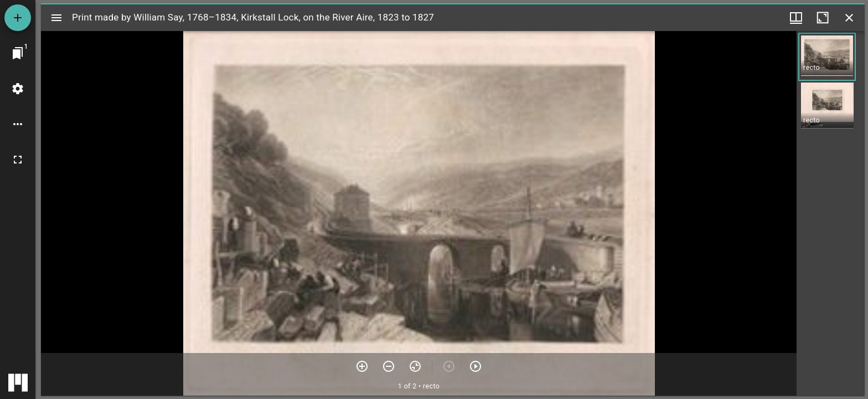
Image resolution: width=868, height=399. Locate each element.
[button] (827, 57)
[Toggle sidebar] (56, 18)
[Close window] (849, 18)
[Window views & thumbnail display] (796, 18)
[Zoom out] (389, 366)
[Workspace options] (18, 124)
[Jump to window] (18, 53)
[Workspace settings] (18, 89)
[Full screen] (18, 160)
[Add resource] (18, 18)
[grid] (831, 213)
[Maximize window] (823, 18)
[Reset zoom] (415, 366)
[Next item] (476, 366)
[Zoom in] (362, 366)
